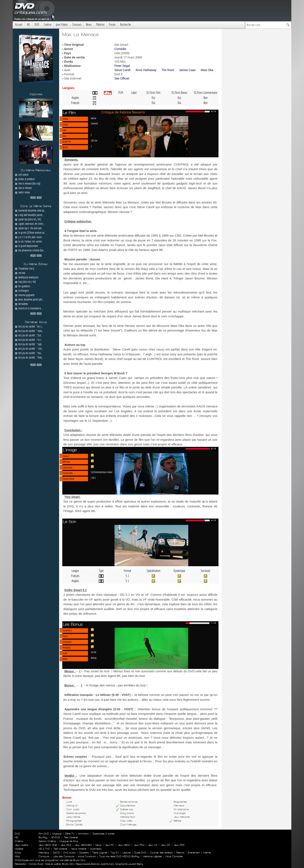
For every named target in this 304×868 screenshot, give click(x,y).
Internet (207, 853)
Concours (77, 25)
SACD (56, 853)
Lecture (127, 853)
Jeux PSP (179, 845)
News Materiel (79, 849)
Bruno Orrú (68, 864)
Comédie (120, 49)
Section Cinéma (47, 841)
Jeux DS (166, 845)
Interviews (44, 853)
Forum (112, 25)
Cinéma (47, 25)
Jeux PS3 (66, 845)
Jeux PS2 (139, 845)
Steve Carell (122, 70)
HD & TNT (44, 849)
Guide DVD (140, 853)
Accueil (19, 25)
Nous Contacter (174, 856)
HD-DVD (56, 837)
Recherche (126, 25)
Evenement (194, 853)
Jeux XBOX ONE (48, 845)
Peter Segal (122, 66)
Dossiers (84, 853)
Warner (94, 118)
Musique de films (69, 841)
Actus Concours (87, 856)
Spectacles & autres (103, 834)
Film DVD (44, 834)
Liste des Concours (64, 856)
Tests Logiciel (100, 853)
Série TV (70, 834)
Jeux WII (153, 845)
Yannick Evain (36, 864)
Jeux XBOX (124, 845)
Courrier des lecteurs (161, 853)
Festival (180, 853)
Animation (83, 834)
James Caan (188, 70)
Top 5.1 (115, 853)
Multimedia (96, 849)
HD (28, 25)
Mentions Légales (152, 856)
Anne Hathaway (146, 70)
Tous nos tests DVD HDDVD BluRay (119, 856)
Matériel (100, 25)
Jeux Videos (62, 25)
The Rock (168, 70)
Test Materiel (71, 837)
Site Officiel (122, 78)
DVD (37, 25)
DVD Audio (69, 853)
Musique (57, 834)
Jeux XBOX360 (83, 845)
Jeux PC (110, 845)
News (89, 25)
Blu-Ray (43, 837)
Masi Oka (207, 70)
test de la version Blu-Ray (129, 269)
